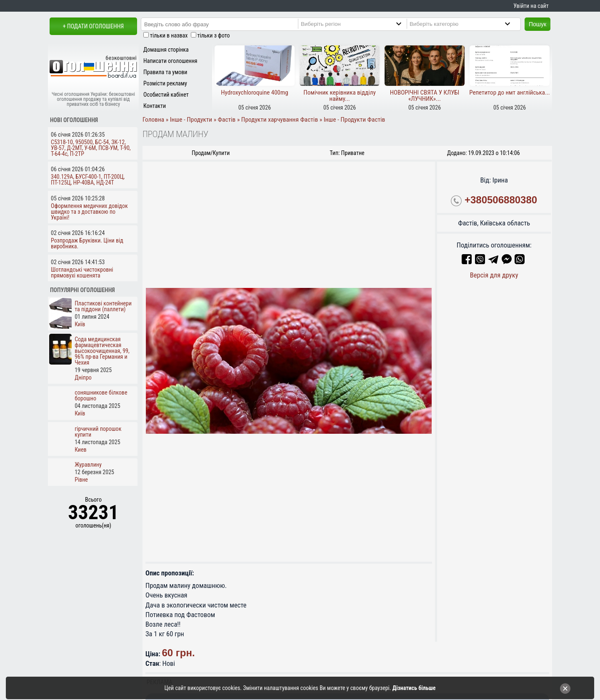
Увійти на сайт (531, 6)
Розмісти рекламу (165, 83)
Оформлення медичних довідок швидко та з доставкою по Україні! (89, 212)
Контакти (155, 106)
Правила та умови (165, 72)
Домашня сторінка (166, 50)
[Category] (467, 24)
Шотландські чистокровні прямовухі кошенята (82, 272)
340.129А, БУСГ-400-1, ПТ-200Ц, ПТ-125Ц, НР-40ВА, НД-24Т (88, 180)
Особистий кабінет (166, 95)
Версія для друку (494, 275)
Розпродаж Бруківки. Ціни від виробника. (87, 243)
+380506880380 (501, 200)
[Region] (358, 24)
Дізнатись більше (414, 688)
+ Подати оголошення (93, 26)
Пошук (537, 24)
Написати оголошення (170, 61)
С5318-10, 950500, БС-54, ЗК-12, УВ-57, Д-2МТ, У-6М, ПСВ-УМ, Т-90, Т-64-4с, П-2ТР (91, 148)
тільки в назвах (169, 35)
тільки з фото (214, 35)
